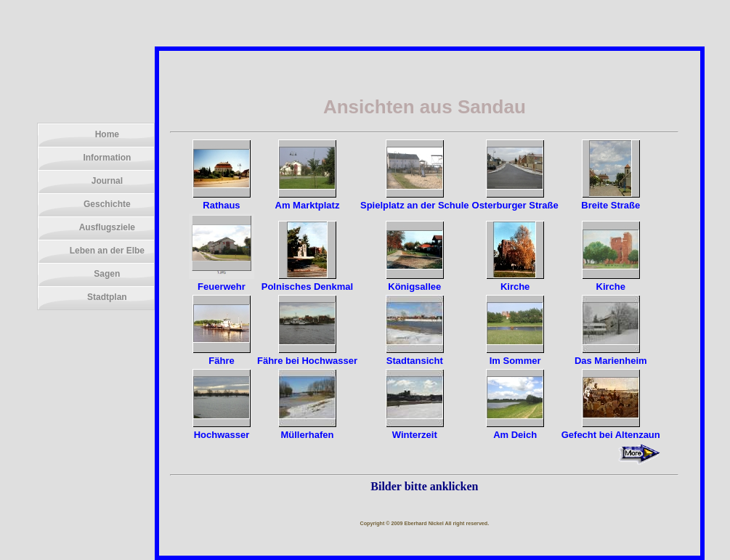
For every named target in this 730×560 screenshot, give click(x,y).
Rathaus (222, 200)
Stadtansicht (415, 355)
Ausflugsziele (107, 227)
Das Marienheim (611, 355)
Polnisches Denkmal (307, 281)
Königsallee (415, 281)
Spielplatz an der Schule (415, 200)
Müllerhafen (307, 429)
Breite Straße (611, 200)
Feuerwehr (222, 281)
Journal (107, 181)
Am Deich (515, 429)
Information (107, 158)
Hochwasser (222, 429)
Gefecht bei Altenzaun (611, 429)
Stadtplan (107, 297)
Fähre (222, 355)
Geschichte (107, 204)
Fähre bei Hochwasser (307, 355)
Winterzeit (415, 429)
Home (107, 134)
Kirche (515, 281)
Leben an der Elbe (107, 251)
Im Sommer (515, 355)
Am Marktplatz (308, 200)
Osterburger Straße (515, 200)
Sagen (107, 274)
